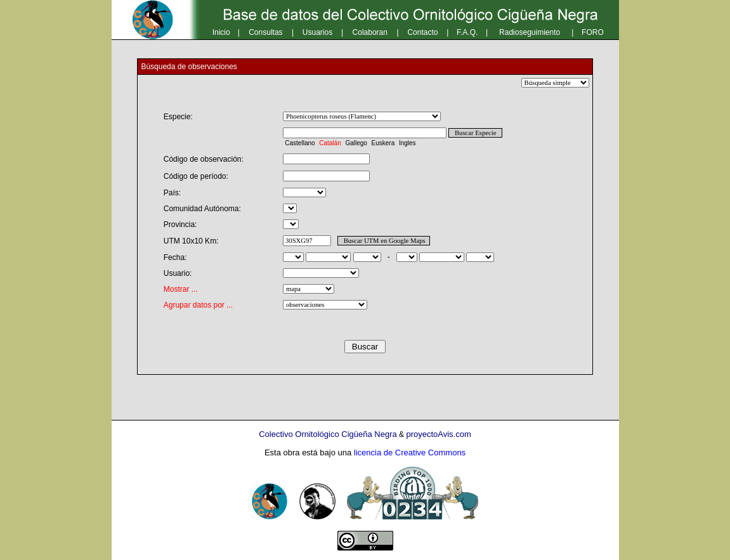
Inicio (221, 32)
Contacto (422, 32)
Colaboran (370, 32)
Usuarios (317, 32)
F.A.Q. (467, 32)
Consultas (265, 32)
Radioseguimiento (530, 32)
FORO (593, 32)
